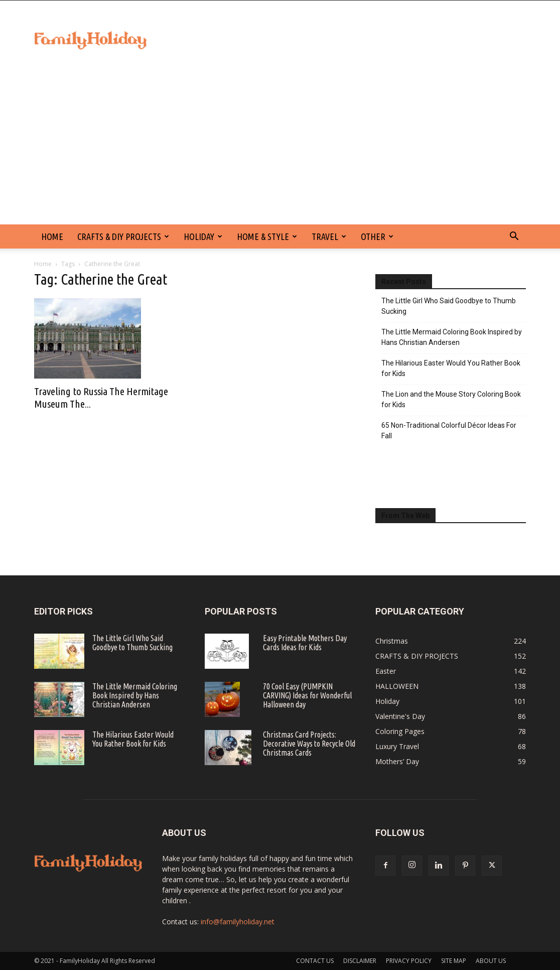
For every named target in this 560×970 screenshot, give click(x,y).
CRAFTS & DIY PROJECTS (123, 236)
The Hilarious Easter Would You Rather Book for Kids (451, 368)
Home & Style (267, 236)
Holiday (203, 236)
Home (43, 264)
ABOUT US (491, 961)
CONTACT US (315, 961)
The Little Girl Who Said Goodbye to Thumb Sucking (449, 306)
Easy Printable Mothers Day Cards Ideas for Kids (305, 643)
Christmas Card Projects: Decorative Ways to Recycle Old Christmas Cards (309, 744)
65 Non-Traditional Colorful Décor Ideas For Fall (449, 431)
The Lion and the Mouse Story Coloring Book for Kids (451, 399)
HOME (52, 236)
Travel (329, 236)
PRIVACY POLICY (409, 961)
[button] (514, 237)
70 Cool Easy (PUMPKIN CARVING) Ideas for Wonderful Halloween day (307, 695)
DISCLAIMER (360, 961)
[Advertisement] (280, 149)
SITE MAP (454, 961)
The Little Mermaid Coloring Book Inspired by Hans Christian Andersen (452, 337)
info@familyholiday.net (238, 922)
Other (377, 236)
